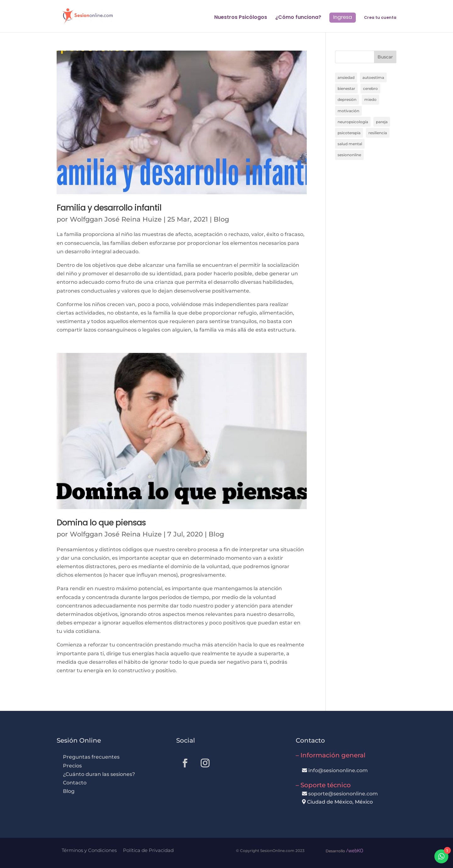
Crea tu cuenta (380, 18)
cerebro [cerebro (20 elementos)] (370, 88)
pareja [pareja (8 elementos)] (382, 122)
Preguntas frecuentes (91, 757)
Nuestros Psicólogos (241, 18)
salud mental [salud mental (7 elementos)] (350, 144)
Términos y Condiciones (89, 850)
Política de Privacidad (148, 850)
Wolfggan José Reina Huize (116, 219)
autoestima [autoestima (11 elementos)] (373, 77)
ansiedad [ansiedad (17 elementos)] (346, 77)
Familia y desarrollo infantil (109, 208)
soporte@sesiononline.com (343, 794)
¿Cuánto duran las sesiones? (99, 774)
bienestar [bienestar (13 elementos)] (346, 88)
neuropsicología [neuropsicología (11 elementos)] (353, 122)
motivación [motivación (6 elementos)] (348, 111)
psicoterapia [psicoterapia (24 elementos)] (349, 133)
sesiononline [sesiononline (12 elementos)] (349, 155)
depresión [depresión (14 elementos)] (347, 99)
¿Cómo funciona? (298, 18)
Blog (221, 219)
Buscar (385, 57)
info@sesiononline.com (338, 770)
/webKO (355, 850)
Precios (72, 766)
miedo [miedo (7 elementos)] (370, 99)
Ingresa (343, 17)
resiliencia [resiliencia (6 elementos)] (378, 133)
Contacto (75, 783)
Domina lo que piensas (101, 523)
